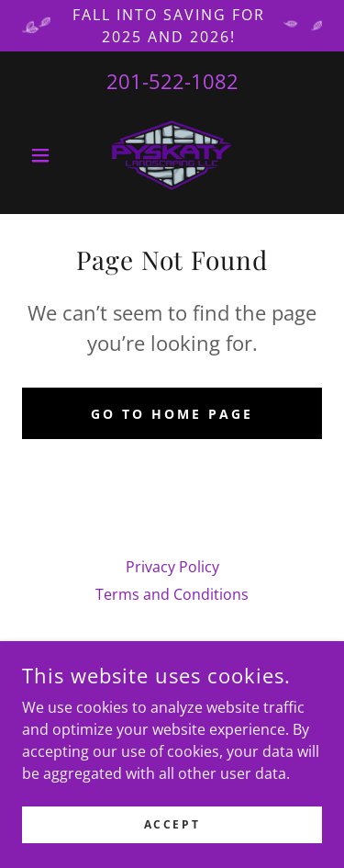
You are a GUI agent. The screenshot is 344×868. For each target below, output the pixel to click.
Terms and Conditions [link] (172, 594)
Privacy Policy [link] (172, 567)
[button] (44, 155)
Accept (172, 849)
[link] (172, 155)
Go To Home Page (172, 414)
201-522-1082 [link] (172, 81)
